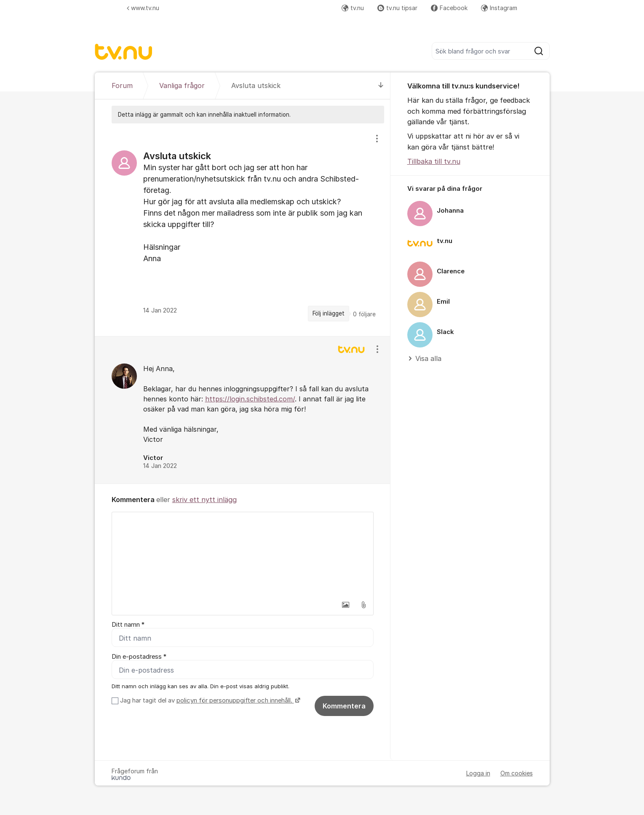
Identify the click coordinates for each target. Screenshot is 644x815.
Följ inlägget (329, 313)
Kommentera (344, 706)
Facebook (449, 8)
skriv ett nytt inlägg (204, 500)
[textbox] (243, 554)
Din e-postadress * (139, 657)
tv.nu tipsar (397, 8)
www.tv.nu (143, 8)
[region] (243, 230)
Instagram (499, 8)
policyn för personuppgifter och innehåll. (235, 700)
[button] (346, 605)
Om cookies (517, 773)
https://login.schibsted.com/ (250, 399)
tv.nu (353, 8)
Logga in (478, 773)
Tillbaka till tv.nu (434, 161)
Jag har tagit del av (209, 700)
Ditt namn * (128, 625)
